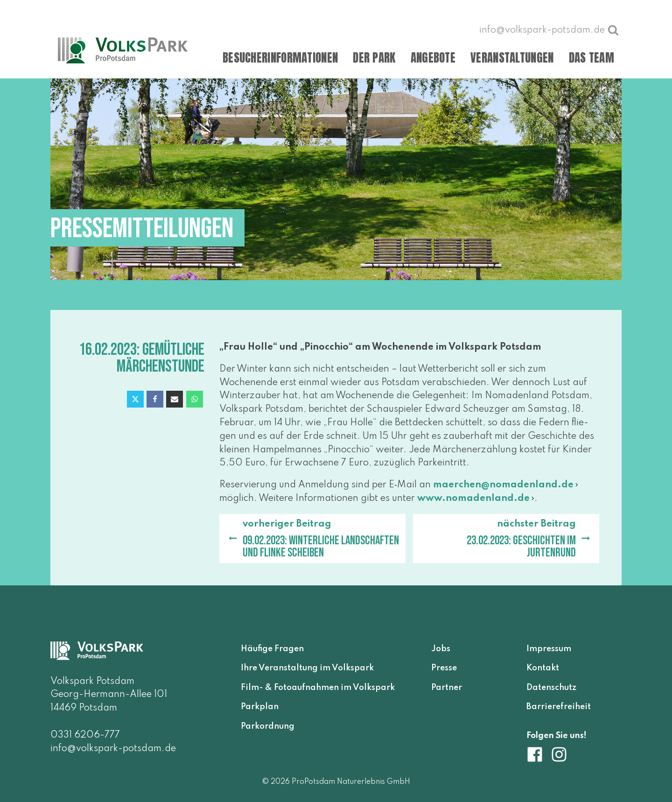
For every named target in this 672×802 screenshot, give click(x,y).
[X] (135, 399)
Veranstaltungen (512, 58)
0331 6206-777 (85, 735)
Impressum (549, 649)
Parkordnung (268, 726)
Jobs (441, 649)
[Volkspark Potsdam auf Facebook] (539, 754)
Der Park (374, 58)
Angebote (433, 58)
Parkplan (260, 707)
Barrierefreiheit (559, 707)
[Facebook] (155, 399)
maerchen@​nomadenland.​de (503, 485)
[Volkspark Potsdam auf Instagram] (559, 754)
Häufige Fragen (272, 649)
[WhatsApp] (195, 399)
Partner (447, 688)
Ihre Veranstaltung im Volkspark (307, 668)
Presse (444, 668)
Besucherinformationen (280, 58)
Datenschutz (551, 688)
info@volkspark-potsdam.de (113, 749)
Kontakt (543, 668)
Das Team (591, 58)
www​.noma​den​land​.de (473, 499)
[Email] (175, 399)
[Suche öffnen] (613, 30)
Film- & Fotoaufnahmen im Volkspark (318, 688)
